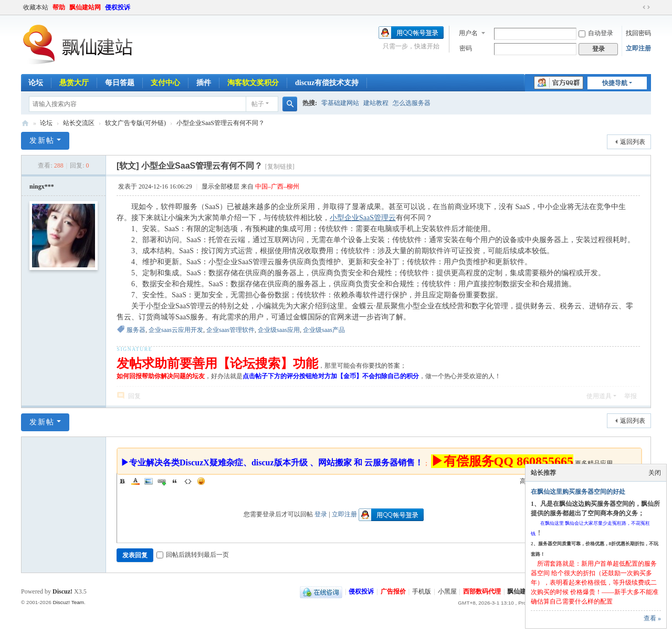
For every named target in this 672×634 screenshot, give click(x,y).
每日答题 (120, 83)
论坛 (36, 83)
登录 (321, 514)
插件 (204, 83)
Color (135, 481)
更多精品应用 (594, 463)
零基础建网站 (340, 103)
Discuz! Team (68, 602)
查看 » (652, 618)
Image (149, 481)
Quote (175, 481)
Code (188, 481)
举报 (631, 396)
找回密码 (638, 33)
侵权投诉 (118, 7)
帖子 (258, 104)
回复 (134, 396)
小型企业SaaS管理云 (363, 218)
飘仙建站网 (85, 7)
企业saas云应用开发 (176, 330)
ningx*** (42, 186)
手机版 (422, 591)
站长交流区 (79, 123)
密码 (466, 48)
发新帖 (42, 141)
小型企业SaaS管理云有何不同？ (220, 123)
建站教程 (376, 103)
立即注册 (638, 48)
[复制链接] (280, 167)
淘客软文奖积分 (253, 83)
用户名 (468, 33)
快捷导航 (615, 83)
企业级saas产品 (324, 330)
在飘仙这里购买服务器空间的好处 (578, 492)
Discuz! (62, 591)
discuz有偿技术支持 (327, 83)
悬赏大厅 (74, 83)
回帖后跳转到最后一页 (193, 555)
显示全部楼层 (220, 186)
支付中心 (165, 83)
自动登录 (596, 33)
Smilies (201, 481)
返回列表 (633, 142)
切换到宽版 (646, 7)
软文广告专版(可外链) (135, 123)
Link (162, 481)
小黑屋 (447, 591)
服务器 (136, 330)
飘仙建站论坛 (25, 123)
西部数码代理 (482, 591)
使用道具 (599, 396)
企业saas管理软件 (230, 330)
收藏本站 (36, 7)
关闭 (655, 473)
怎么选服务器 (412, 103)
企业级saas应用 (279, 330)
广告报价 (393, 591)
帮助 (59, 7)
